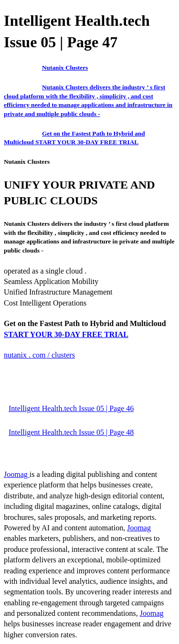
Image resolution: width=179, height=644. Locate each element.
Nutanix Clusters (65, 68)
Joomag (17, 474)
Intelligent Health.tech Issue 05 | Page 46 (71, 408)
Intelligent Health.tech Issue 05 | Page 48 (71, 432)
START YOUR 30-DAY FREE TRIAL (66, 334)
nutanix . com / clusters (39, 355)
